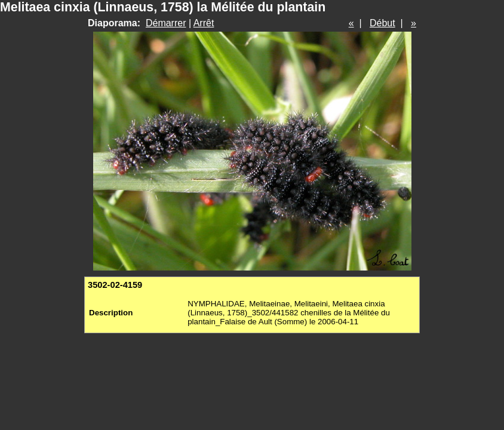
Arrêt (204, 23)
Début (382, 23)
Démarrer (166, 23)
